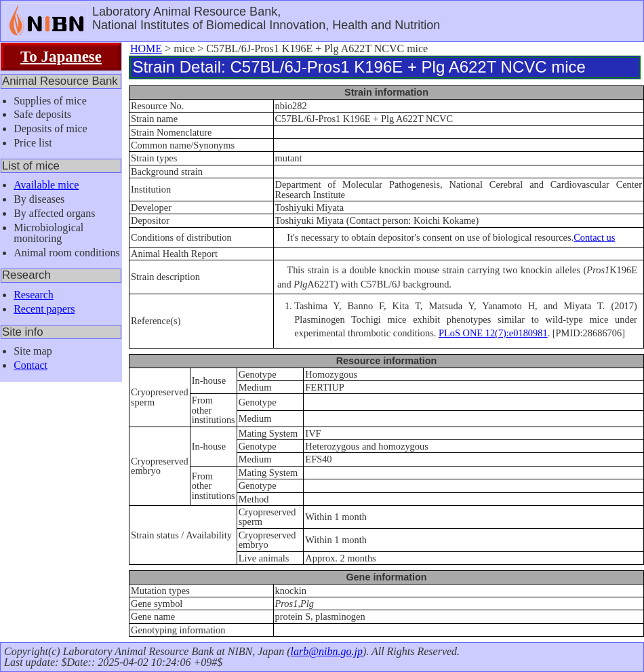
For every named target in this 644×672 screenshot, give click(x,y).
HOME (146, 48)
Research (34, 295)
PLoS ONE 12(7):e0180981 (493, 333)
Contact (31, 365)
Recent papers (44, 309)
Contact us (594, 237)
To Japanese (61, 56)
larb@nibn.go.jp (327, 651)
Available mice (46, 185)
